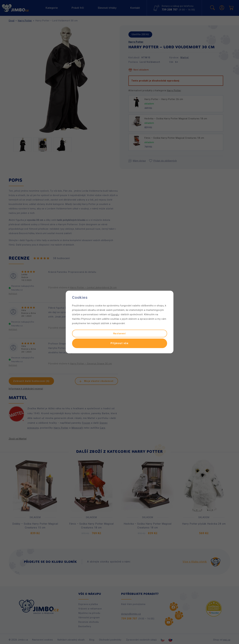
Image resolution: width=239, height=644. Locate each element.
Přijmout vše (119, 343)
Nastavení (120, 333)
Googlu (115, 314)
